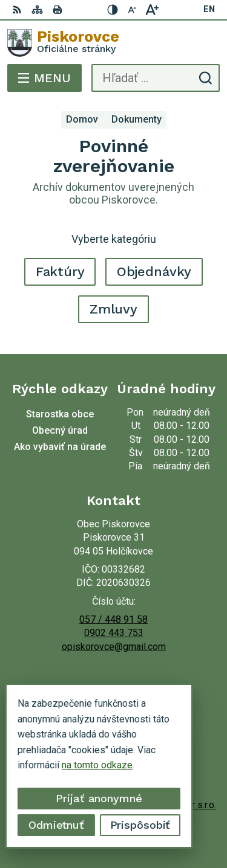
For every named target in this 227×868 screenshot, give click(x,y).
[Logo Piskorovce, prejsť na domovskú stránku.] (113, 43)
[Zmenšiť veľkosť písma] (133, 10)
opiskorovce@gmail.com (114, 647)
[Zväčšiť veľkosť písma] (152, 10)
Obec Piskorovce (149, 820)
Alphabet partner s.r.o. (171, 805)
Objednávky (154, 272)
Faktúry (60, 272)
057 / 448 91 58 (113, 619)
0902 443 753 (114, 633)
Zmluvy (113, 309)
